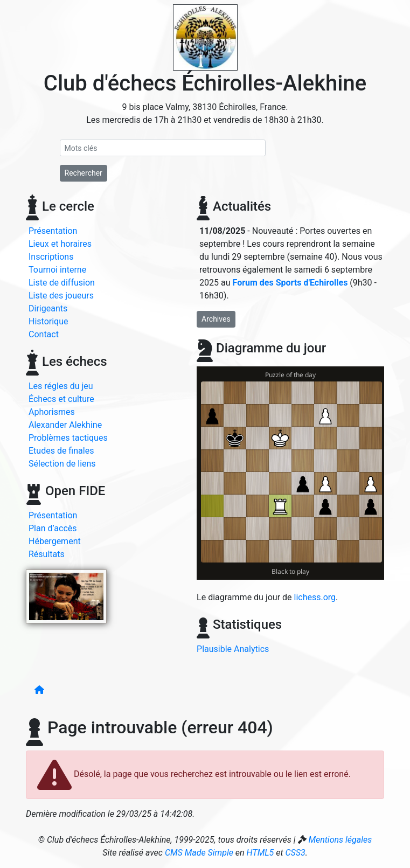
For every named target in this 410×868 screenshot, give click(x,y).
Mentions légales (340, 840)
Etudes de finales (61, 451)
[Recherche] (163, 148)
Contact (44, 334)
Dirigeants (48, 308)
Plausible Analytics (233, 649)
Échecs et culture (61, 399)
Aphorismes (52, 412)
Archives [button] (216, 319)
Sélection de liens (62, 464)
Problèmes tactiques (68, 438)
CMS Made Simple (199, 853)
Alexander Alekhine (65, 425)
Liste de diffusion (62, 283)
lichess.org (315, 597)
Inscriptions (51, 257)
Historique (48, 321)
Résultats (47, 554)
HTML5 (260, 853)
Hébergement (55, 541)
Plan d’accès (53, 528)
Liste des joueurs (61, 296)
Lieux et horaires (60, 244)
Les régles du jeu (61, 386)
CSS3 (295, 853)
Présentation (53, 231)
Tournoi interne (57, 270)
